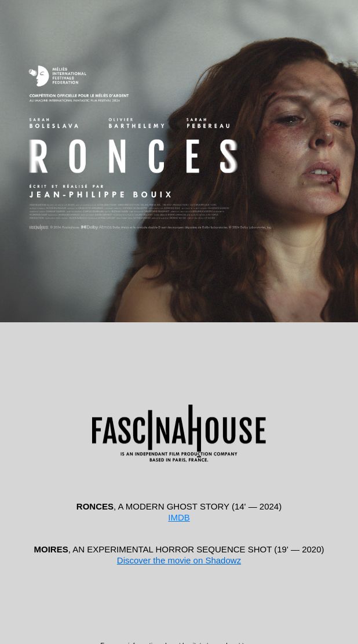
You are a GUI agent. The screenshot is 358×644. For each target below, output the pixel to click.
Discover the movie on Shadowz (179, 560)
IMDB (179, 517)
